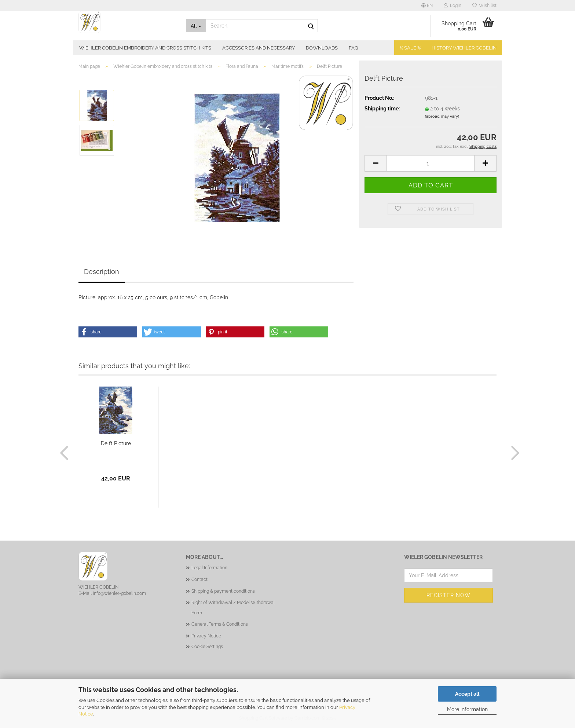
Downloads (322, 48)
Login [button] (453, 6)
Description (102, 272)
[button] (427, 6)
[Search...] (196, 26)
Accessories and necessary (259, 48)
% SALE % (410, 48)
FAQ (354, 48)
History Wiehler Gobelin (464, 48)
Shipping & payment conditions (223, 591)
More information (467, 709)
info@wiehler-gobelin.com (119, 593)
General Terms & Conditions (220, 624)
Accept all (467, 694)
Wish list (484, 6)
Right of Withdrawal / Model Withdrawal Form (233, 608)
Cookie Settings (207, 647)
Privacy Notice (206, 636)
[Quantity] (431, 163)
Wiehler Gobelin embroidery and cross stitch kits (145, 48)
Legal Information (209, 568)
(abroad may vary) (442, 116)
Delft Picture (116, 443)
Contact (199, 579)
